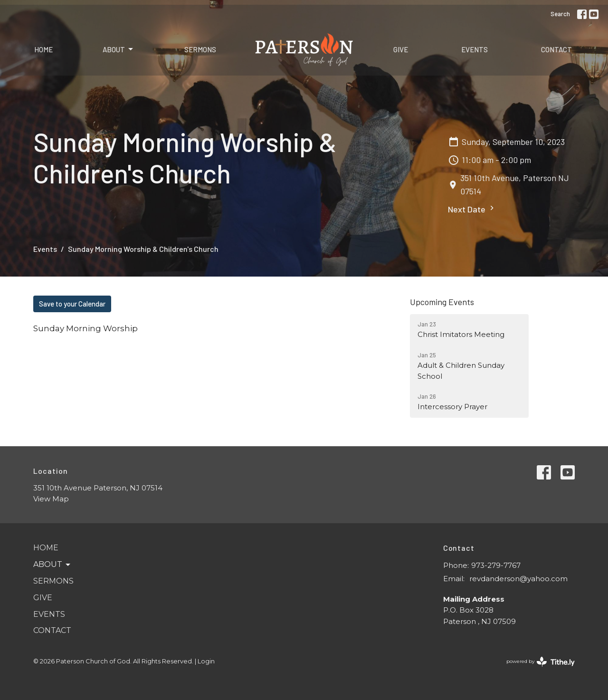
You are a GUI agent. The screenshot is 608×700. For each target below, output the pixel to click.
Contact (556, 49)
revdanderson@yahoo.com (518, 579)
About (119, 49)
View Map (51, 499)
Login (206, 661)
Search (560, 14)
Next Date (472, 209)
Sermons (200, 49)
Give (401, 49)
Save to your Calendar (72, 304)
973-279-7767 (496, 565)
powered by (541, 662)
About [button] (52, 565)
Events (475, 49)
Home (43, 49)
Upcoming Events (442, 302)
